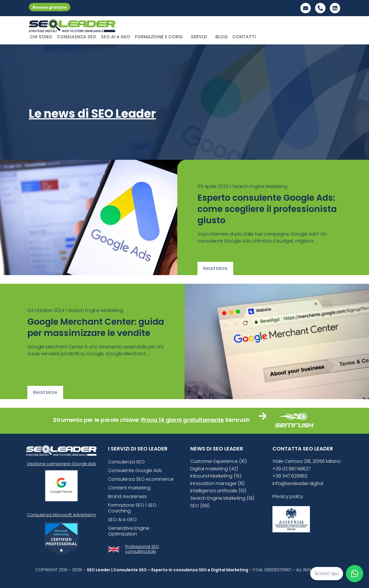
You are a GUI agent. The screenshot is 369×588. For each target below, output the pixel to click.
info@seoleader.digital (298, 483)
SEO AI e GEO (116, 37)
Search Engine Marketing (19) (222, 498)
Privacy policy (288, 496)
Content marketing (129, 488)
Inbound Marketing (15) (216, 476)
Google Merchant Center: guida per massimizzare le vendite (96, 327)
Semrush (237, 420)
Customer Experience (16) (219, 461)
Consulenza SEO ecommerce (141, 479)
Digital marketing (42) (214, 469)
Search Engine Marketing (260, 186)
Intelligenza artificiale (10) (218, 491)
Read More (215, 268)
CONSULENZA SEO (77, 37)
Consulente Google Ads (135, 470)
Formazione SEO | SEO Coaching (132, 508)
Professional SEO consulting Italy (142, 549)
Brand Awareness (128, 496)
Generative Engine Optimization (129, 531)
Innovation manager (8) (217, 483)
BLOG (222, 37)
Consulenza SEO (126, 462)
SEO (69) (200, 506)
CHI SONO (41, 37)
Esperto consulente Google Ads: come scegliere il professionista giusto (267, 209)
